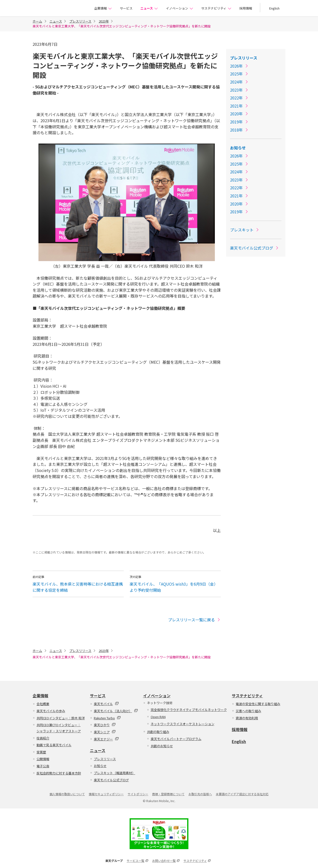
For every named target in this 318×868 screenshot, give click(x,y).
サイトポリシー (138, 794)
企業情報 (103, 8)
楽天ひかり (105, 725)
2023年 (104, 21)
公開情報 (43, 759)
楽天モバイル (106, 704)
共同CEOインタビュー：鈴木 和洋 (61, 718)
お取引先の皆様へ (200, 794)
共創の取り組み (158, 732)
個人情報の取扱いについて (67, 794)
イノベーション (180, 8)
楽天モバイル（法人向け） (116, 711)
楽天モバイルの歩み (51, 711)
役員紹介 (43, 738)
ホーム (37, 21)
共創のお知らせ (162, 746)
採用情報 (246, 8)
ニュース (149, 8)
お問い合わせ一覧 (166, 861)
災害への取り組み (248, 711)
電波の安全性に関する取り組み (258, 704)
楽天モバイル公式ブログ (255, 248)
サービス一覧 (137, 861)
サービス (126, 8)
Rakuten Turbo (107, 718)
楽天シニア (105, 732)
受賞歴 (41, 752)
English (274, 8)
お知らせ (238, 148)
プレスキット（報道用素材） (115, 773)
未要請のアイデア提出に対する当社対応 (242, 794)
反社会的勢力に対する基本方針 (59, 773)
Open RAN (158, 717)
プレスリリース (80, 21)
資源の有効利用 (247, 718)
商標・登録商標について (168, 794)
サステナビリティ (216, 8)
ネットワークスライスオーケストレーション (183, 724)
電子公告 (43, 766)
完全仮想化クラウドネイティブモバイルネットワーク (189, 710)
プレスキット (245, 230)
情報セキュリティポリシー (106, 794)
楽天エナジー (106, 739)
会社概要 (43, 704)
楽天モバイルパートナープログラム (176, 739)
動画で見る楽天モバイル (54, 745)
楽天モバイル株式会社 (56, 9)
